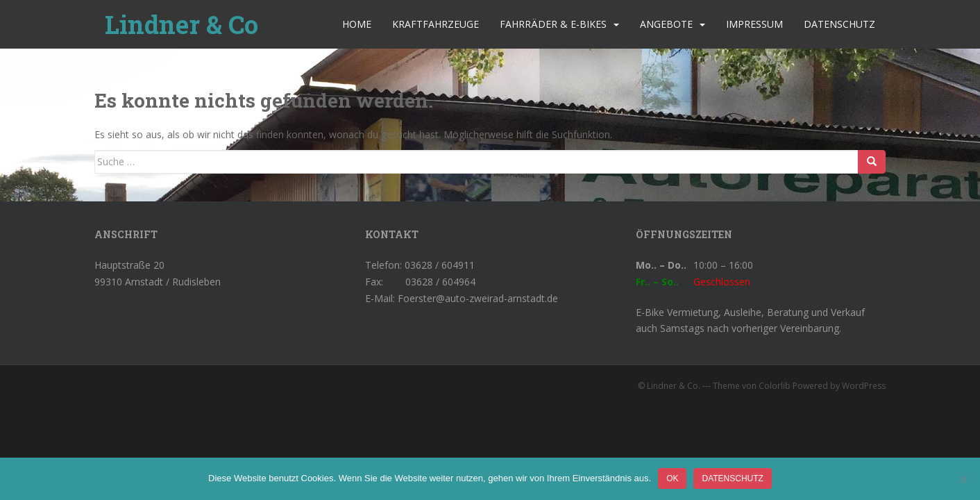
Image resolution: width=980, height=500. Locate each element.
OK (672, 478)
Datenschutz (839, 24)
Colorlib (775, 386)
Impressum (754, 24)
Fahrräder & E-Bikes (553, 24)
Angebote (666, 24)
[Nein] (963, 479)
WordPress (864, 386)
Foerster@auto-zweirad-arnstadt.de (478, 298)
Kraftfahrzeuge (436, 24)
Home (357, 24)
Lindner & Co (181, 24)
